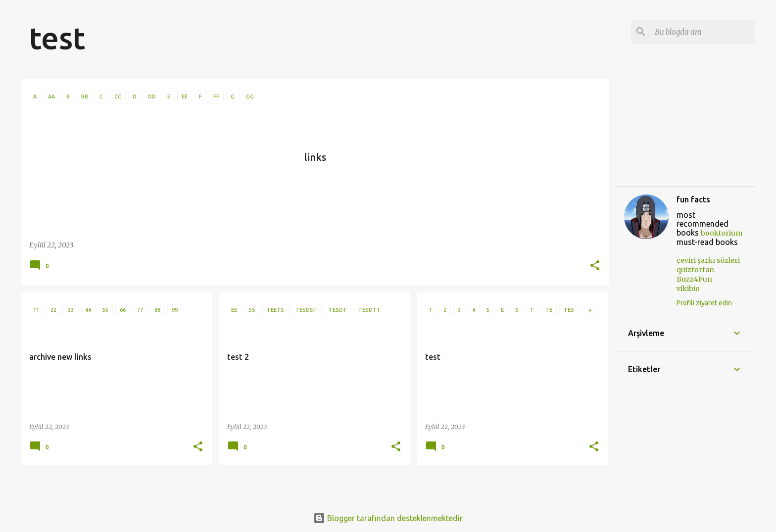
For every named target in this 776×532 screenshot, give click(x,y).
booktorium (722, 233)
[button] (595, 266)
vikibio (640, 170)
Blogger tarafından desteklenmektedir (388, 518)
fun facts (693, 199)
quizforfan (647, 133)
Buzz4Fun (646, 151)
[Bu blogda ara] (703, 32)
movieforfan (650, 97)
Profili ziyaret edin (704, 303)
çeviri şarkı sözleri (660, 115)
